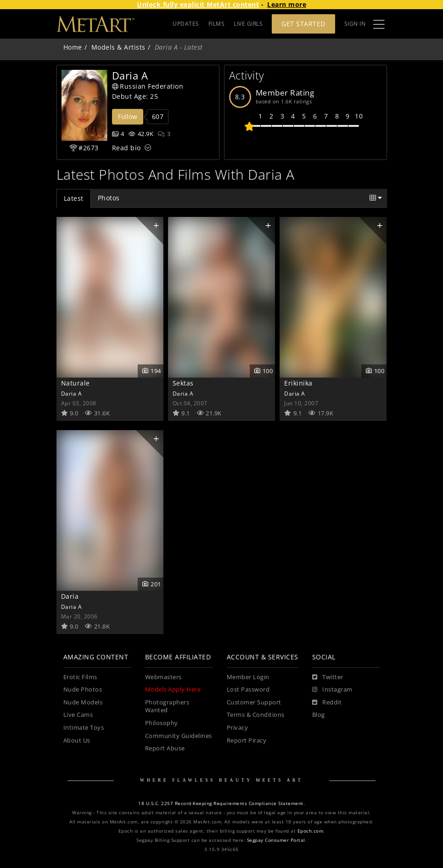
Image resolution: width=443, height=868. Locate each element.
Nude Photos (83, 689)
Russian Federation (148, 86)
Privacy (238, 728)
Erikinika (298, 383)
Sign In (355, 24)
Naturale (76, 383)
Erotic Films (80, 677)
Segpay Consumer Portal (276, 840)
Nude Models (83, 702)
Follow (128, 116)
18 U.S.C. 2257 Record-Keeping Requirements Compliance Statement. (221, 803)
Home (73, 47)
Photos (109, 198)
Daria (70, 596)
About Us (77, 740)
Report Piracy (247, 740)
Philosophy (162, 723)
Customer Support (254, 702)
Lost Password (248, 689)
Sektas (183, 383)
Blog (319, 715)
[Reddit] (327, 703)
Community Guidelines (179, 736)
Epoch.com (311, 831)
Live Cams (78, 715)
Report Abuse (165, 748)
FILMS (217, 24)
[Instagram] (332, 690)
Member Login (248, 677)
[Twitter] (328, 677)
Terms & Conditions (256, 715)
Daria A (72, 393)
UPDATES (186, 24)
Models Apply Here (173, 689)
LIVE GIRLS (248, 24)
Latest (74, 198)
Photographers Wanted (167, 706)
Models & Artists (118, 47)
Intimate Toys (84, 728)
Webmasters (163, 677)
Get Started (303, 24)
